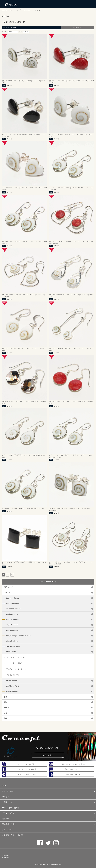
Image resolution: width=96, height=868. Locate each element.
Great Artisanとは (9, 791)
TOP (4, 786)
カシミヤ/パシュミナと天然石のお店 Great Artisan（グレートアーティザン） (12, 4)
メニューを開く (90, 4)
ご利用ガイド (7, 802)
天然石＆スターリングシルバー (17, 669)
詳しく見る (49, 755)
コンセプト (6, 797)
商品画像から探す (9, 824)
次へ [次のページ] (12, 575)
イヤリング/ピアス (13, 675)
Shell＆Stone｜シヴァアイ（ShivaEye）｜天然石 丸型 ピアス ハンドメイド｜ (24, 509)
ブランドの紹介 (8, 813)
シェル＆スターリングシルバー (17, 657)
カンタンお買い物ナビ (11, 808)
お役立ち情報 (7, 830)
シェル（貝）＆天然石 (14, 663)
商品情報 (6, 819)
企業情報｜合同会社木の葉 (12, 835)
